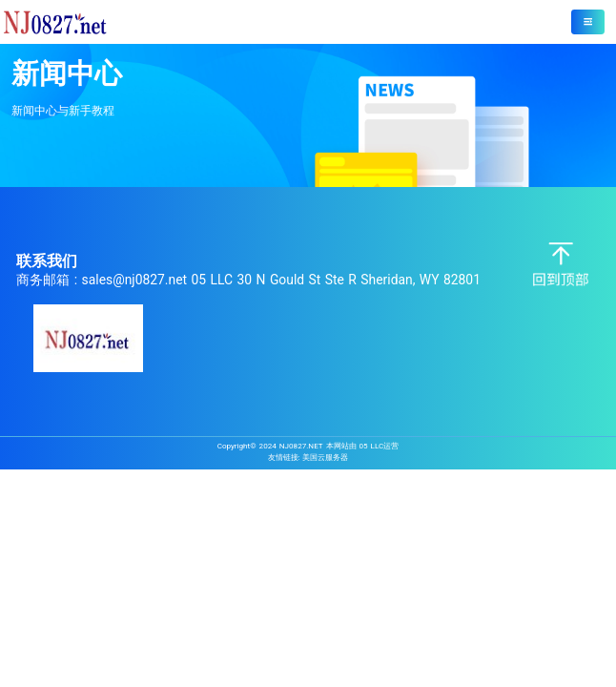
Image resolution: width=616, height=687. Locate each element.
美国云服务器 (325, 457)
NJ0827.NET (301, 446)
